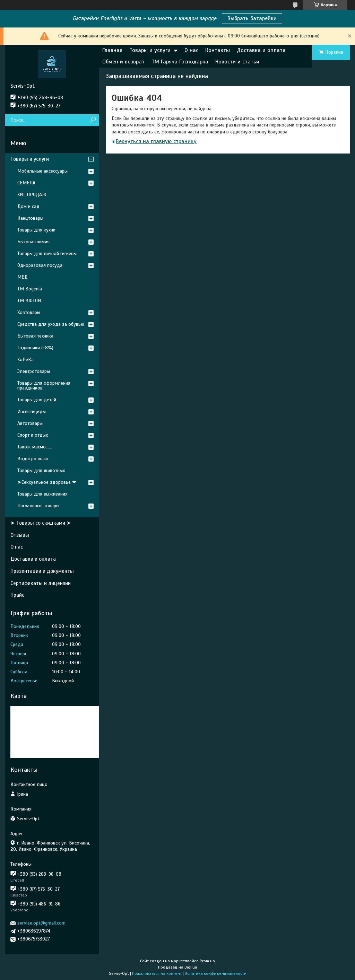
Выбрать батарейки (252, 18)
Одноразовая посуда (40, 265)
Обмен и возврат (123, 62)
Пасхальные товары (38, 506)
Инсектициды (32, 412)
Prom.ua (207, 961)
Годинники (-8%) (35, 348)
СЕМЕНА (26, 183)
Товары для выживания (42, 494)
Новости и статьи (237, 62)
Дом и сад (28, 206)
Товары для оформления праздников (44, 386)
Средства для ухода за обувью (51, 324)
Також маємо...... (35, 447)
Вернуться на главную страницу (156, 141)
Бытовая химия (33, 242)
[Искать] (93, 120)
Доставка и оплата (261, 50)
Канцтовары (30, 218)
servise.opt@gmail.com (41, 923)
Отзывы (20, 535)
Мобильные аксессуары (42, 171)
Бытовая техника (35, 336)
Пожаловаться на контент (157, 973)
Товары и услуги (150, 50)
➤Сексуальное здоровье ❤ (47, 482)
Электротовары (34, 371)
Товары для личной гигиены (47, 253)
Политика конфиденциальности (216, 973)
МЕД (23, 277)
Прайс (17, 595)
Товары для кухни (36, 230)
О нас (191, 50)
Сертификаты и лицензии (41, 583)
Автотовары (30, 423)
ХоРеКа (25, 360)
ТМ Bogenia (30, 289)
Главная (112, 50)
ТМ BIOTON (29, 301)
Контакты (218, 50)
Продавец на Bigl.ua (178, 967)
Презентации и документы (42, 571)
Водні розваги (33, 459)
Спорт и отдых (33, 435)
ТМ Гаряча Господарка (180, 62)
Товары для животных (41, 470)
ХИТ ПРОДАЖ (32, 195)
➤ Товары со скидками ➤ (41, 523)
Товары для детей (37, 400)
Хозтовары (29, 312)
